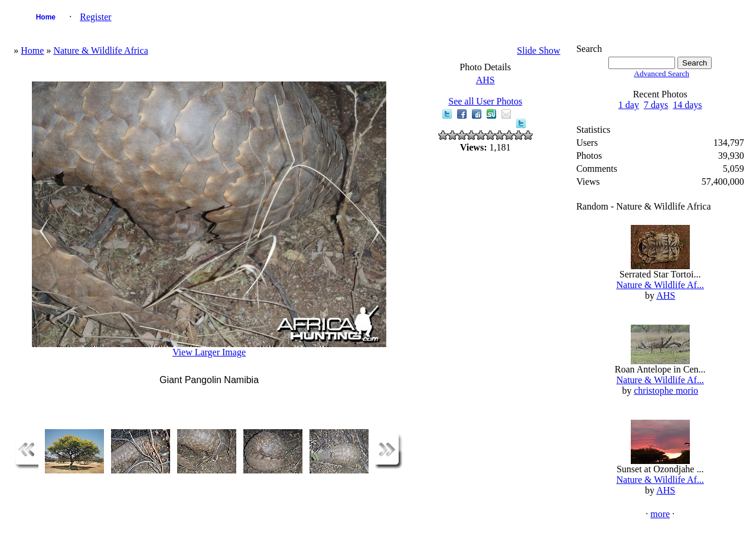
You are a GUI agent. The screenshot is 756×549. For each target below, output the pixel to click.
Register (95, 17)
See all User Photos (485, 101)
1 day (629, 105)
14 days (687, 105)
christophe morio (666, 390)
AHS (485, 80)
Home (46, 17)
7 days (656, 105)
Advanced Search (661, 73)
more (660, 514)
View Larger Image (209, 352)
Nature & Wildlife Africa (100, 50)
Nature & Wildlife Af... (660, 285)
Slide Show (538, 50)
